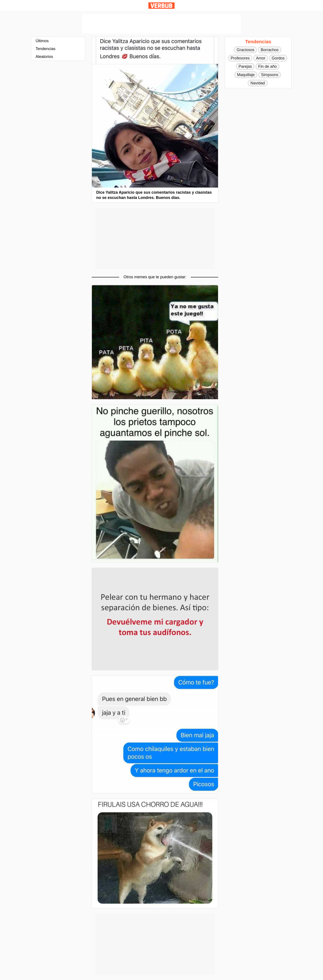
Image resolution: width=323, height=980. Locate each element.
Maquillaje (246, 75)
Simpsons (270, 75)
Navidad (258, 83)
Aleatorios (44, 57)
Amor (261, 58)
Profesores (240, 58)
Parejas (245, 66)
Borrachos (270, 50)
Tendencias (46, 49)
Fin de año (267, 66)
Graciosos (245, 50)
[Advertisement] (161, 24)
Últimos (42, 41)
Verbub (161, 6)
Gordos (278, 58)
